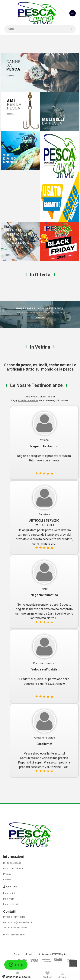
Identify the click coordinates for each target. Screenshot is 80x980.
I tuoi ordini (9, 893)
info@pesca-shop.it (22, 923)
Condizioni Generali (14, 869)
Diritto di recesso (12, 863)
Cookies (7, 880)
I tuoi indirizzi (10, 904)
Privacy (7, 874)
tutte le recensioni (28, 400)
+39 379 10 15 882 (17, 928)
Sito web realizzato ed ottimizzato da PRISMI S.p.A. (40, 954)
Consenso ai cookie (16, 977)
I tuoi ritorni (9, 899)
